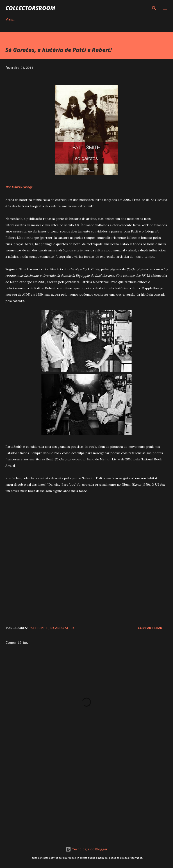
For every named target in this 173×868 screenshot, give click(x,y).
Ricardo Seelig (63, 628)
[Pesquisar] (154, 8)
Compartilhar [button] (150, 628)
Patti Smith (39, 628)
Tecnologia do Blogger (86, 849)
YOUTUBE (121, 19)
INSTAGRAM (92, 19)
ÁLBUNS (33, 19)
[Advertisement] (86, 796)
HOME (10, 19)
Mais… (145, 19)
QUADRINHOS (61, 19)
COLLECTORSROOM (30, 8)
